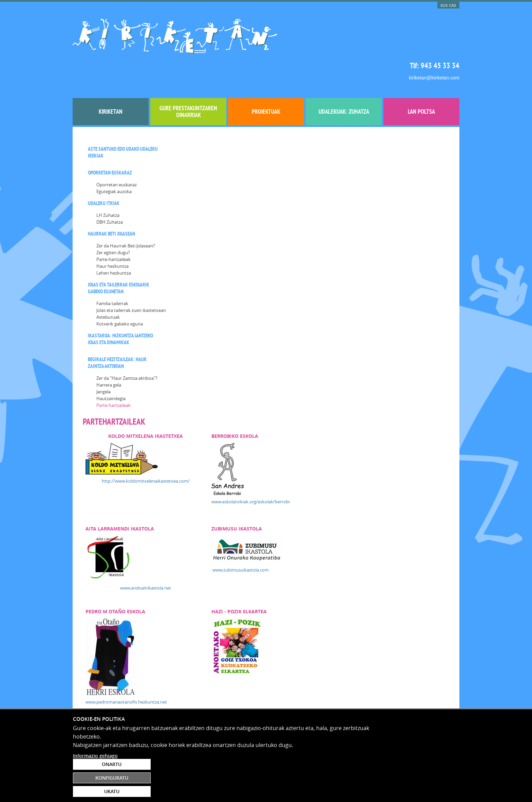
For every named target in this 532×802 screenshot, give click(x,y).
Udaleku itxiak (104, 172)
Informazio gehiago (95, 794)
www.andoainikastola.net (240, 287)
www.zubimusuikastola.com (334, 269)
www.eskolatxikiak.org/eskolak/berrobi (344, 201)
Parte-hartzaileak (113, 228)
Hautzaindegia (111, 368)
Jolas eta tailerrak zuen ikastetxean (131, 279)
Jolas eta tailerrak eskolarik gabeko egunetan (119, 257)
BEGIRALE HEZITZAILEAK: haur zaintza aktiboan (117, 332)
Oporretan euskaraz (110, 142)
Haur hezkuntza (112, 235)
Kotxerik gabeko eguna (120, 293)
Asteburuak (108, 286)
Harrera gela (109, 354)
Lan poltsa (421, 81)
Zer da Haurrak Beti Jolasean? (126, 215)
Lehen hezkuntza (114, 242)
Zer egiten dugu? (113, 222)
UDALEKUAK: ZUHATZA (344, 81)
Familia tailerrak (112, 273)
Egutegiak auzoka (114, 161)
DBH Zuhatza (110, 191)
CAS (452, 6)
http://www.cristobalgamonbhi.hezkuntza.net (351, 563)
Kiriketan (111, 81)
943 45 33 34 (440, 31)
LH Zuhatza (108, 184)
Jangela (103, 361)
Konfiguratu (420, 775)
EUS (444, 6)
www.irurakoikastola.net (204, 554)
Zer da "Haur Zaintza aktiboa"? (127, 347)
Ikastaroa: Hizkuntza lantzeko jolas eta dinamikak (120, 308)
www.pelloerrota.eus (201, 461)
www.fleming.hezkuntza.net (208, 650)
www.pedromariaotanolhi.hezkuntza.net (221, 401)
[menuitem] (111, 81)
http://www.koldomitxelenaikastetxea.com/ (239, 180)
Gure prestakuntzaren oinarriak (188, 81)
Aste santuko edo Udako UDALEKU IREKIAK (123, 121)
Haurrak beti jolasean (111, 203)
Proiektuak (266, 81)
